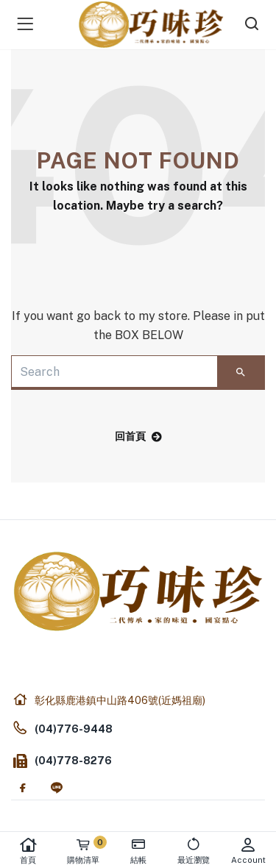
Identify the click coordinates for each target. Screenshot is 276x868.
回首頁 (138, 436)
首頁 (28, 851)
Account (248, 851)
